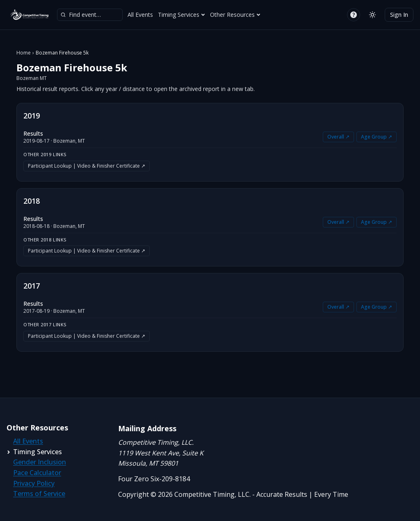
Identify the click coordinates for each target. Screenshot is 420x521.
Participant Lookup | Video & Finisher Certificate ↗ (87, 166)
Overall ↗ (338, 137)
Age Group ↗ (377, 137)
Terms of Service (39, 494)
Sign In (399, 15)
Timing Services (181, 15)
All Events (140, 15)
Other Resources (235, 15)
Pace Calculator (37, 473)
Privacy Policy (34, 483)
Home (24, 53)
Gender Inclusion (40, 462)
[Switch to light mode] (372, 15)
